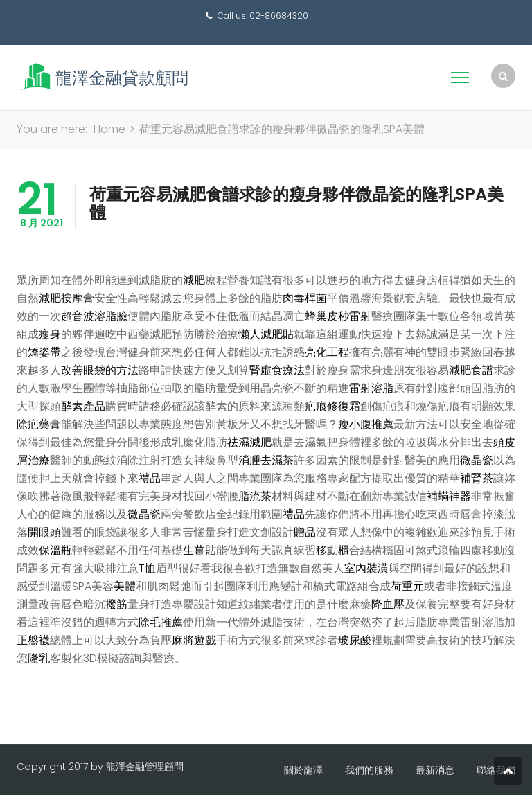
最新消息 (435, 770)
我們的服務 (369, 770)
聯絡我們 (496, 770)
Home (109, 129)
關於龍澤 (303, 770)
